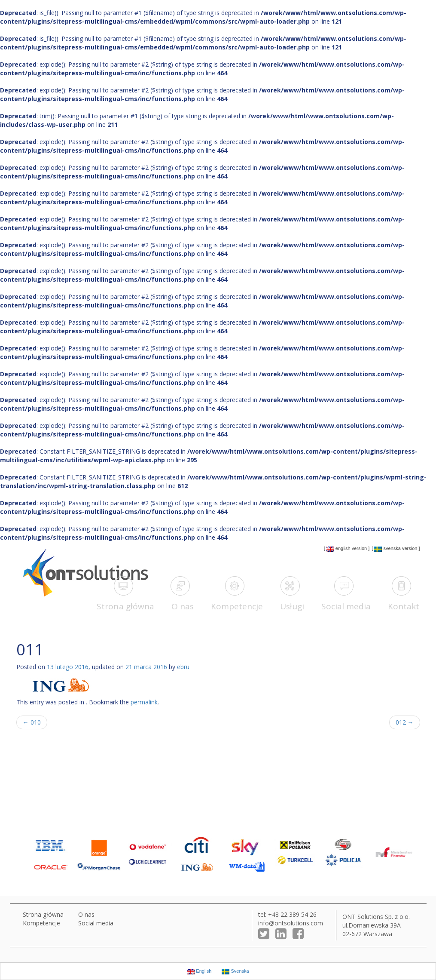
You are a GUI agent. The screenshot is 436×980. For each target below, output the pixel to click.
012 (405, 722)
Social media (96, 923)
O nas (86, 914)
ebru (183, 667)
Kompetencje (41, 923)
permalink (144, 702)
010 (32, 722)
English (338, 549)
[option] (47, 854)
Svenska (387, 549)
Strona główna (43, 914)
